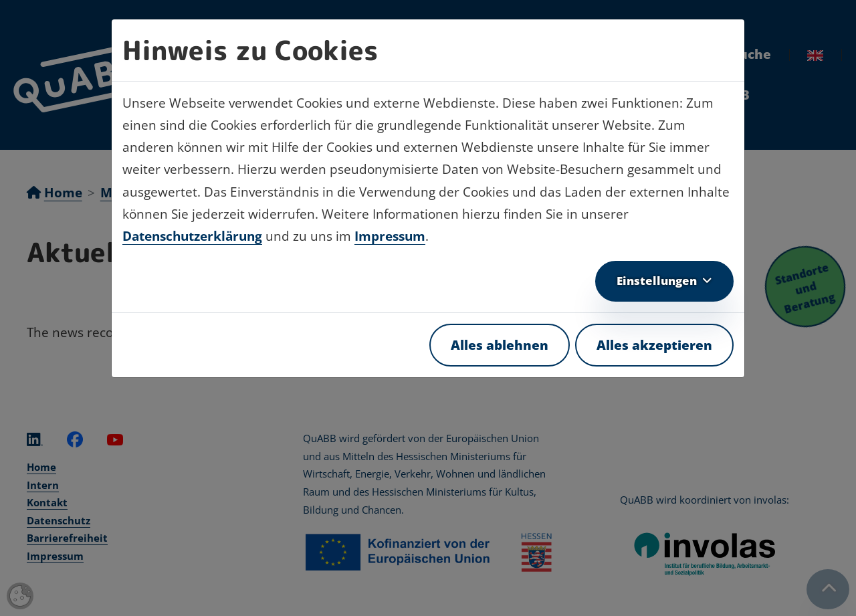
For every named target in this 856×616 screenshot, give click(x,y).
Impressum (390, 236)
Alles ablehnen (500, 345)
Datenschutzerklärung (192, 236)
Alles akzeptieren (654, 345)
